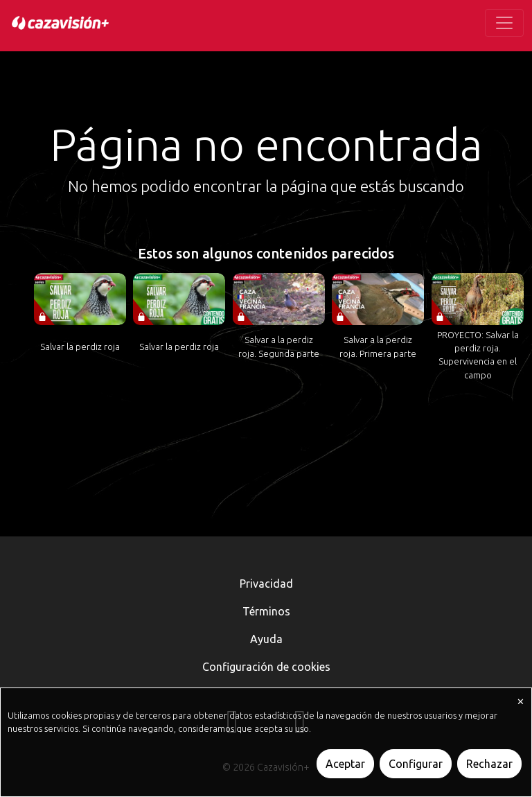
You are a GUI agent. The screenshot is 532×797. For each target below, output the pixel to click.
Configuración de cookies (266, 667)
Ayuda (266, 639)
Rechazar (489, 764)
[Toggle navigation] (504, 23)
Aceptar (345, 764)
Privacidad (266, 584)
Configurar (416, 764)
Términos (266, 611)
